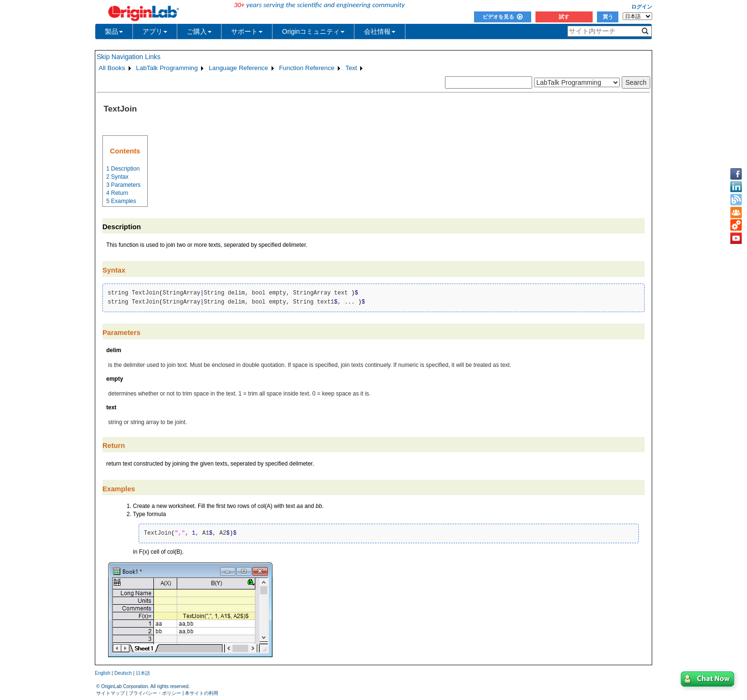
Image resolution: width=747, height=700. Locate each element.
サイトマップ (111, 693)
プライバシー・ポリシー (155, 693)
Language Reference (238, 68)
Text (351, 68)
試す (564, 17)
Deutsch (123, 673)
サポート (247, 31)
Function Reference (307, 68)
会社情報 (380, 31)
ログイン (642, 7)
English (103, 673)
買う (608, 17)
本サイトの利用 (202, 693)
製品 (114, 31)
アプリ (155, 31)
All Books (112, 68)
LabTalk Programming (167, 68)
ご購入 (199, 31)
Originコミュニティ (313, 31)
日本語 (143, 673)
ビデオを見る (503, 17)
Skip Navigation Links (129, 57)
